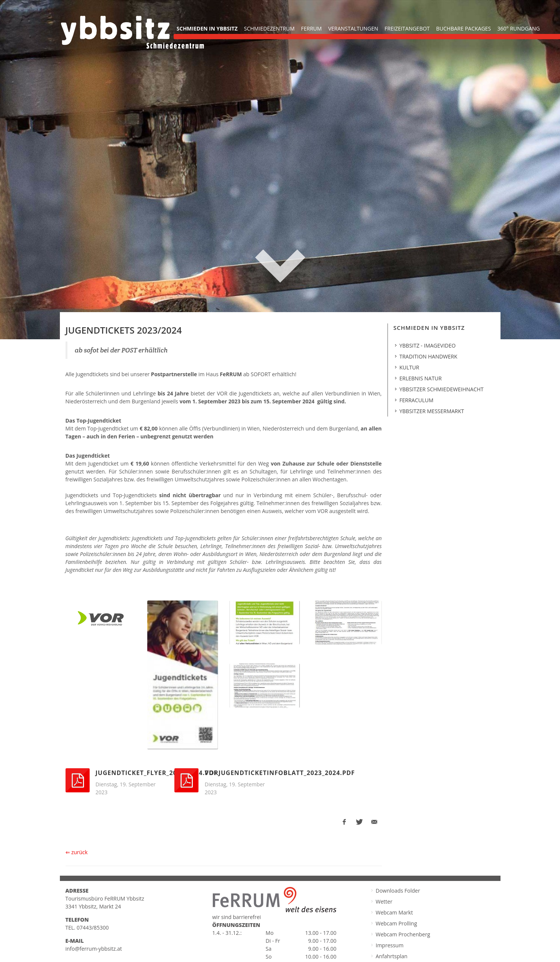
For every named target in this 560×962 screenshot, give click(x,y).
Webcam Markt (394, 912)
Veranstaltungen (353, 28)
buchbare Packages (464, 28)
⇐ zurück (77, 851)
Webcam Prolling (397, 923)
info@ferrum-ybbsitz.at (94, 948)
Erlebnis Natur (421, 378)
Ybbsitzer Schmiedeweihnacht (442, 388)
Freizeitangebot (407, 28)
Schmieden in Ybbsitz (207, 28)
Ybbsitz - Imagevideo (428, 345)
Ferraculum (417, 399)
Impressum (390, 944)
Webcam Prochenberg (403, 934)
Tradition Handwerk (429, 356)
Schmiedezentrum (269, 28)
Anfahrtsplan (392, 955)
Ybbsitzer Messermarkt (432, 410)
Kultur (410, 367)
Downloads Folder (398, 890)
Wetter (384, 901)
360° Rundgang (519, 28)
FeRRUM (311, 28)
